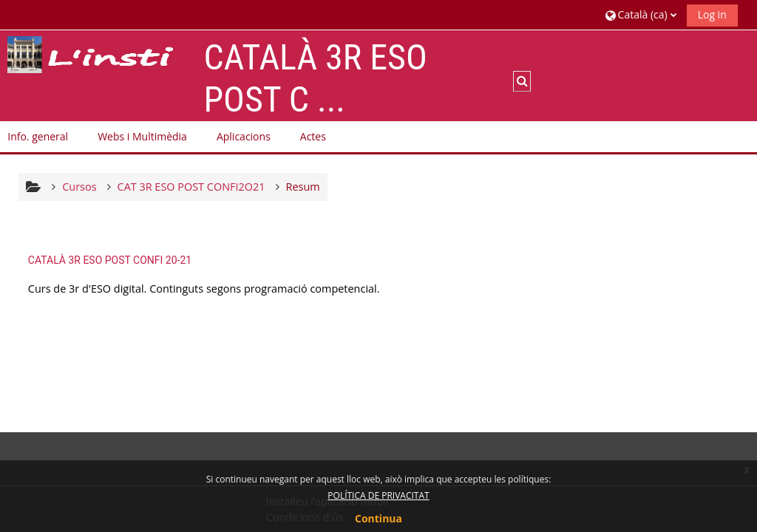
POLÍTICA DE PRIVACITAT (378, 495)
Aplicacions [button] (244, 136)
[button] (641, 14)
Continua (378, 518)
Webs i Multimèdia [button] (142, 136)
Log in (712, 14)
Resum (303, 187)
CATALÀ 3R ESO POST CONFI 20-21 (110, 260)
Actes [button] (313, 136)
